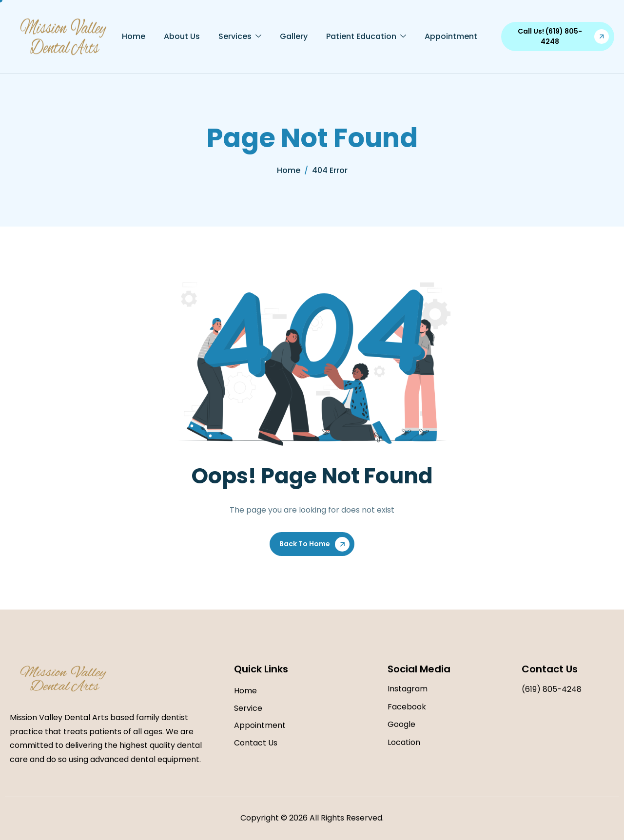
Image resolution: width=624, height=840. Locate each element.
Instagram (408, 689)
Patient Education (366, 37)
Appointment (451, 36)
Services (240, 37)
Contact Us (256, 743)
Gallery (294, 36)
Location (404, 742)
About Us (182, 36)
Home (134, 36)
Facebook (407, 707)
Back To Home (305, 544)
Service (248, 708)
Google (401, 724)
